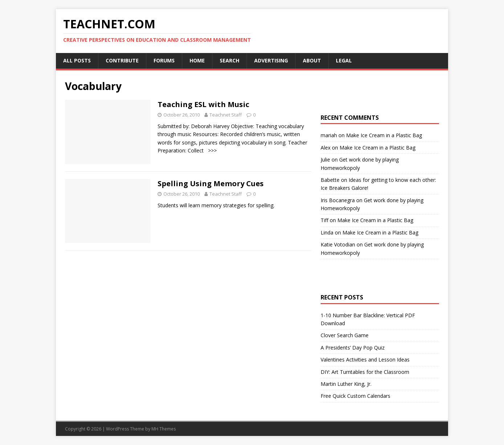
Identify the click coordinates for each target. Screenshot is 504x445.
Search (229, 60)
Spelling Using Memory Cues (211, 183)
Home (197, 60)
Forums (164, 60)
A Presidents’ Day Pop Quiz (353, 348)
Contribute (122, 60)
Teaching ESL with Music (203, 104)
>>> (211, 150)
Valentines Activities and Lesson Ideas (365, 360)
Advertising (271, 60)
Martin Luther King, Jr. (346, 384)
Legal (344, 60)
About (312, 60)
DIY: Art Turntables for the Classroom (365, 372)
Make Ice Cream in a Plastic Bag (384, 135)
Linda (327, 232)
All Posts (77, 60)
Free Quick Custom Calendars (355, 396)
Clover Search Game (345, 335)
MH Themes (164, 429)
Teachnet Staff (226, 115)
